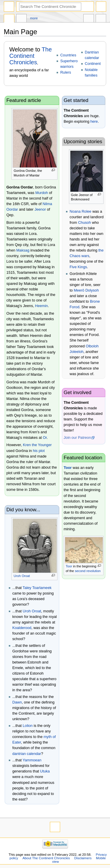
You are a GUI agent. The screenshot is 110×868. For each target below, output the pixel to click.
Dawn (17, 702)
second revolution (88, 571)
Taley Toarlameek (37, 588)
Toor (68, 468)
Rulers (66, 72)
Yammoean (32, 760)
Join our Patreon (77, 438)
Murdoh (42, 193)
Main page (9, 19)
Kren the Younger (37, 445)
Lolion (28, 726)
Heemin (41, 306)
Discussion (21, 19)
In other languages (89, 19)
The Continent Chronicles (31, 56)
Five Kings (78, 267)
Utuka (45, 771)
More (34, 18)
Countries (68, 55)
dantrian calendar (27, 754)
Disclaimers (83, 858)
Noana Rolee (80, 212)
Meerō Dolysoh (86, 290)
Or (45, 438)
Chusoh (84, 223)
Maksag (23, 250)
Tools (101, 19)
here (94, 122)
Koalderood (22, 628)
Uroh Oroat (22, 576)
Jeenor (40, 209)
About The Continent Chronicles (46, 858)
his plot (39, 451)
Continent (93, 64)
